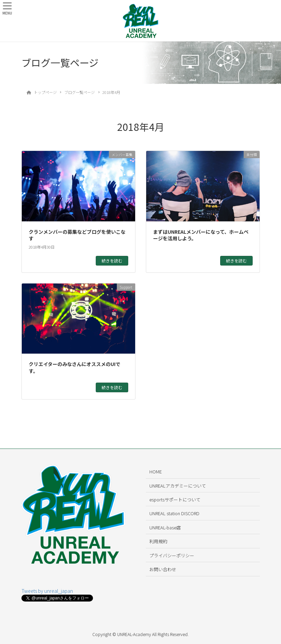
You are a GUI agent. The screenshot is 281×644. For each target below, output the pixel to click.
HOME (156, 472)
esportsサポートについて (175, 499)
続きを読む (112, 261)
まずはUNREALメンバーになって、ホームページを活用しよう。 (201, 235)
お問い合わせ (163, 569)
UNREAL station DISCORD (174, 513)
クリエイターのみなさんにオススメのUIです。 (74, 367)
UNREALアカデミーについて (178, 486)
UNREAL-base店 (165, 527)
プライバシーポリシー (172, 555)
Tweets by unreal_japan (47, 591)
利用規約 (158, 541)
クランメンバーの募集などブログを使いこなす (77, 235)
